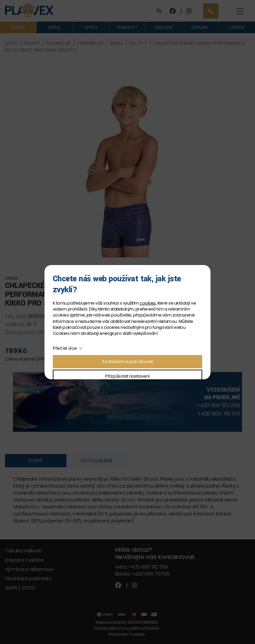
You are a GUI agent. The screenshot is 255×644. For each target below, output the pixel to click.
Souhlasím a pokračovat (127, 362)
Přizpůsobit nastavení (127, 376)
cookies (147, 303)
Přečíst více (65, 348)
